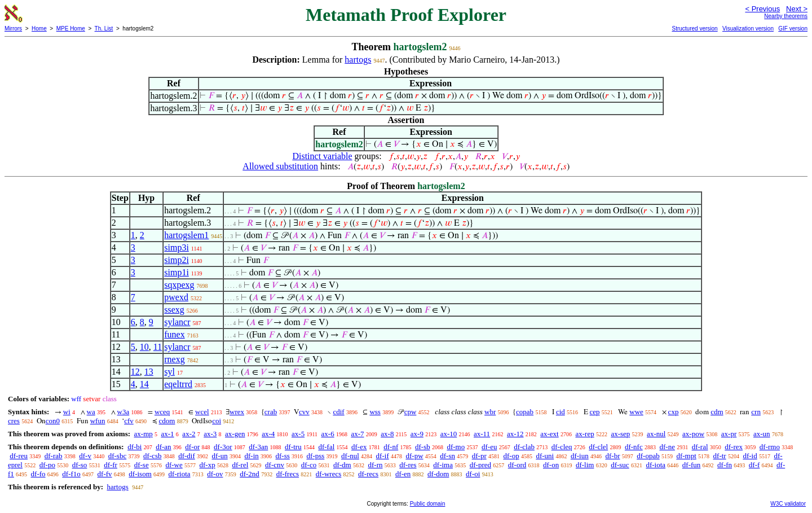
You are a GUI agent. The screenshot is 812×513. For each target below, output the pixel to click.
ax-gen (235, 434)
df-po (47, 465)
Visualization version (748, 28)
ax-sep (620, 434)
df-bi (134, 447)
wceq (162, 412)
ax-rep (584, 434)
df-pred (480, 465)
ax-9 (417, 434)
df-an (163, 447)
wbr (490, 412)
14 (144, 384)
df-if (383, 456)
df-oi (473, 474)
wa (91, 412)
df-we (174, 465)
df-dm (342, 465)
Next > (797, 9)
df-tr (720, 456)
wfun (98, 421)
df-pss (316, 456)
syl (169, 372)
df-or (192, 447)
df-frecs (288, 474)
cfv (129, 421)
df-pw (414, 456)
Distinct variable (322, 156)
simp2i (176, 260)
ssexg (174, 310)
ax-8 (387, 434)
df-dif (187, 456)
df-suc (620, 465)
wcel (202, 412)
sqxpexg (179, 285)
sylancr (177, 322)
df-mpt (686, 456)
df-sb (423, 447)
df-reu (19, 456)
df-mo (456, 447)
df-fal (326, 447)
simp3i (176, 247)
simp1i (176, 272)
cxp (674, 412)
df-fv (105, 474)
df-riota (180, 474)
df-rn (375, 465)
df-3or (223, 447)
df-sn (447, 456)
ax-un (762, 434)
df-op (511, 456)
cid (561, 412)
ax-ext (549, 434)
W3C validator (788, 504)
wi (67, 412)
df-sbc (118, 456)
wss (375, 412)
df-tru (293, 447)
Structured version (694, 28)
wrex (237, 412)
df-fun (692, 465)
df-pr (479, 456)
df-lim (585, 465)
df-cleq (562, 447)
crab (271, 412)
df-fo (38, 474)
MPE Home (71, 28)
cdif (338, 412)
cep (595, 412)
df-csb (153, 456)
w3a (123, 412)
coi (217, 421)
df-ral (700, 447)
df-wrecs (328, 474)
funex (174, 334)
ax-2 (189, 434)
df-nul (350, 456)
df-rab (54, 456)
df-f (754, 465)
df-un (220, 456)
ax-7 (357, 434)
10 (144, 347)
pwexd (176, 297)
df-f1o (71, 474)
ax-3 (210, 434)
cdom (167, 421)
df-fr (111, 465)
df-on (551, 465)
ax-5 (298, 434)
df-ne (667, 447)
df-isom (140, 474)
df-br (612, 456)
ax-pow (693, 434)
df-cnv (275, 465)
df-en (403, 474)
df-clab (524, 447)
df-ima (443, 465)
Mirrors (13, 28)
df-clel (598, 447)
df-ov (215, 474)
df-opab (648, 456)
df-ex (359, 447)
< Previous (762, 9)
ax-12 (515, 434)
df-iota (656, 465)
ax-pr (729, 434)
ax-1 (168, 434)
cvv (304, 412)
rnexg (174, 359)
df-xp (208, 465)
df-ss (283, 456)
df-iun (580, 456)
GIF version (793, 28)
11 (158, 347)
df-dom (438, 474)
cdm (717, 412)
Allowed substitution (280, 166)
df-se (142, 465)
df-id (750, 456)
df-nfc (634, 447)
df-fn (725, 465)
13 (149, 372)
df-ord (517, 465)
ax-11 (482, 434)
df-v (85, 456)
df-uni (545, 456)
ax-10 (449, 434)
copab (525, 412)
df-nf (391, 447)
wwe (636, 412)
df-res (408, 465)
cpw (411, 412)
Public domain (428, 504)
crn (756, 412)
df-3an (258, 447)
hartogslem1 (186, 235)
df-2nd (250, 474)
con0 (53, 421)
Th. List (104, 28)
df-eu (489, 447)
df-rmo (770, 447)
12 (135, 372)
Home (39, 28)
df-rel (240, 465)
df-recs (368, 474)
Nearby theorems (786, 16)
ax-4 (268, 434)
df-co (309, 465)
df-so (80, 465)
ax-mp (144, 434)
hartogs (358, 60)
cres (14, 421)
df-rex (734, 447)
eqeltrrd (178, 384)
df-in (251, 456)
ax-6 (328, 434)
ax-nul (656, 434)
